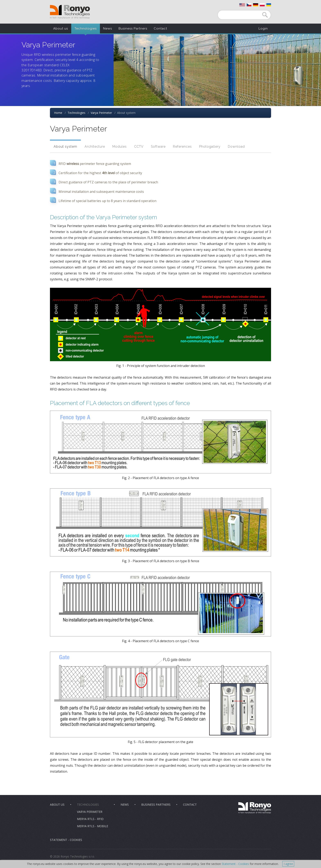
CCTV (139, 147)
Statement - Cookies (66, 840)
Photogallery (210, 147)
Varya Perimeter (101, 113)
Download (236, 147)
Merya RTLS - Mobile (93, 826)
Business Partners (133, 29)
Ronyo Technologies (70, 12)
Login (263, 29)
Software (158, 147)
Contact (160, 29)
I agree (288, 864)
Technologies (86, 29)
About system (65, 147)
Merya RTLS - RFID (90, 819)
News (108, 29)
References (182, 147)
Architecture (95, 147)
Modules (120, 147)
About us (61, 29)
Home (58, 113)
